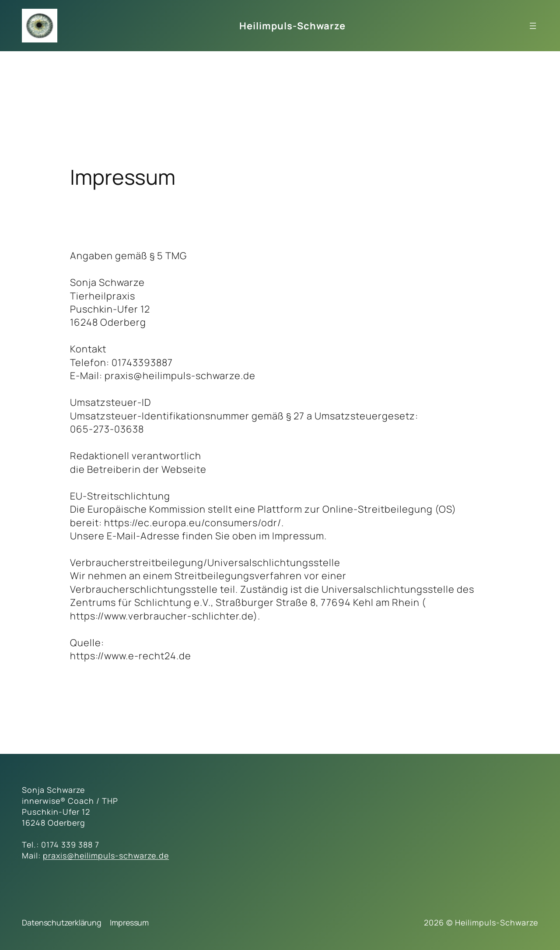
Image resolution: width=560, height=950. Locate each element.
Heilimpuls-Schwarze (292, 26)
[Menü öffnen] (533, 26)
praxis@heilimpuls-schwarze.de (106, 855)
